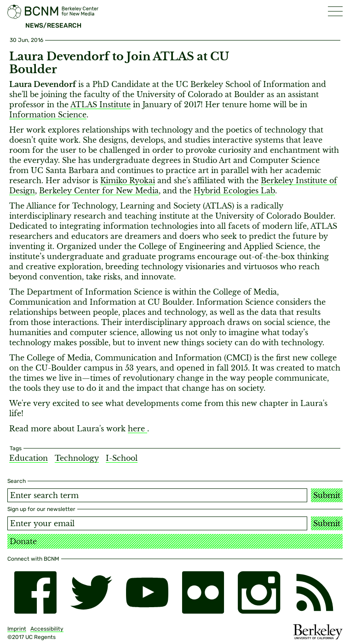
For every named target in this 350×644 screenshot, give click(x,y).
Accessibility (47, 629)
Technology (77, 458)
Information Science (48, 115)
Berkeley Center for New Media (99, 191)
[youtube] (147, 592)
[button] (335, 11)
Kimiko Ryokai (128, 180)
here (138, 429)
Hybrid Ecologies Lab (234, 191)
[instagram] (259, 592)
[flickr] (203, 592)
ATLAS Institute (100, 104)
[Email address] (157, 523)
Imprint (17, 629)
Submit (327, 495)
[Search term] (157, 495)
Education (29, 458)
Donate (23, 541)
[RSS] (315, 592)
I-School (122, 458)
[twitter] (92, 592)
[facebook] (35, 592)
